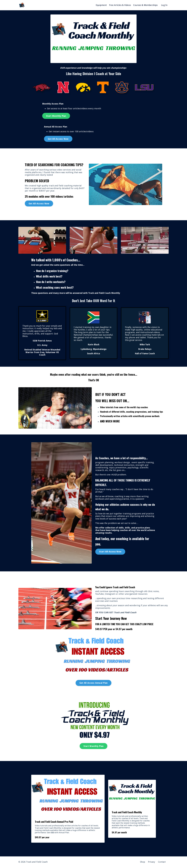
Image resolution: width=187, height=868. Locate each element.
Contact (162, 862)
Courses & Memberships (145, 5)
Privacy (152, 862)
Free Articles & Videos (120, 5)
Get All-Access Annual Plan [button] (94, 683)
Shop (143, 862)
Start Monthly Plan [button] (56, 116)
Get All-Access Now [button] (58, 139)
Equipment (101, 5)
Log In (164, 5)
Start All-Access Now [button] (110, 552)
